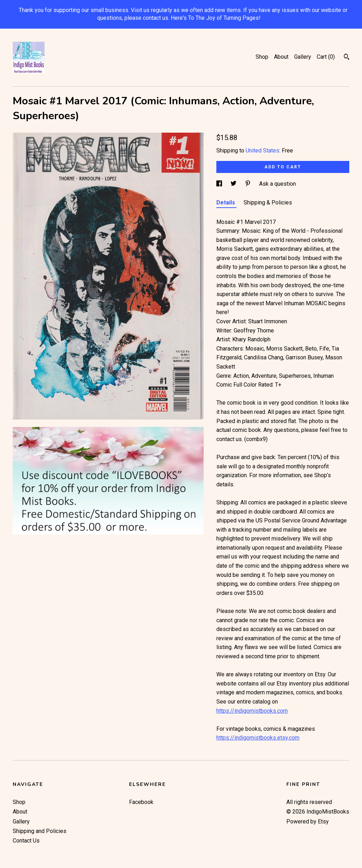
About (281, 57)
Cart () (326, 57)
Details (226, 202)
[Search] (347, 58)
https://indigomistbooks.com (252, 711)
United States (262, 151)
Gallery (303, 57)
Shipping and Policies (40, 831)
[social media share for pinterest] (249, 184)
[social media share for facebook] (220, 184)
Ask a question (278, 184)
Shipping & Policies (268, 202)
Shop (262, 57)
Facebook (141, 802)
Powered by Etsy (308, 821)
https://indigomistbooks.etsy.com (258, 738)
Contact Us (26, 841)
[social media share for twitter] (234, 184)
